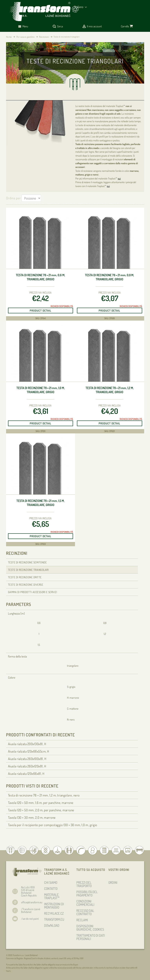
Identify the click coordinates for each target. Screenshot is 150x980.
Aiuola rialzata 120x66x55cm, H (29, 751)
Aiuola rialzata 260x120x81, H (27, 766)
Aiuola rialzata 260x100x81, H (27, 759)
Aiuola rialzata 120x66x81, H (26, 774)
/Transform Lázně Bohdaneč (31, 910)
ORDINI (113, 882)
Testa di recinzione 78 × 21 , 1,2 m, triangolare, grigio (110, 390)
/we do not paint (30, 919)
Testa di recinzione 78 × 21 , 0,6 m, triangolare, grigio (40, 277)
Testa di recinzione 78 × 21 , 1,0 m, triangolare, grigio (41, 390)
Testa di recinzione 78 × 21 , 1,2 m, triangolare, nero (44, 795)
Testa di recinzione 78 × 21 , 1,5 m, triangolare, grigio (40, 503)
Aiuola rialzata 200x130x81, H (27, 744)
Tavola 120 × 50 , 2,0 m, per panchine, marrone (41, 810)
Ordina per (13, 198)
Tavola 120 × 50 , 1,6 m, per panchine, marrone (41, 803)
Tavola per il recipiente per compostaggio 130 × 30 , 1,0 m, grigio (53, 825)
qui (119, 178)
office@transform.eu (32, 902)
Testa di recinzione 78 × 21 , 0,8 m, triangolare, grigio (109, 277)
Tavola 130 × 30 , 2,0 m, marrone (32, 817)
